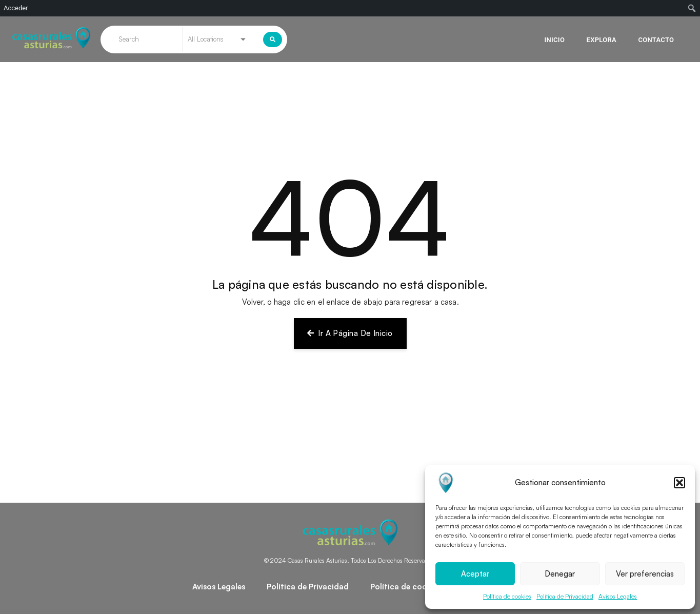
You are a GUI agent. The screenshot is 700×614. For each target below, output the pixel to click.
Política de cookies (507, 596)
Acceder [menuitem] (16, 8)
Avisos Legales (618, 596)
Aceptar (475, 574)
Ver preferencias (645, 574)
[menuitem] (692, 8)
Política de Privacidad (565, 596)
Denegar (560, 574)
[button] (679, 483)
